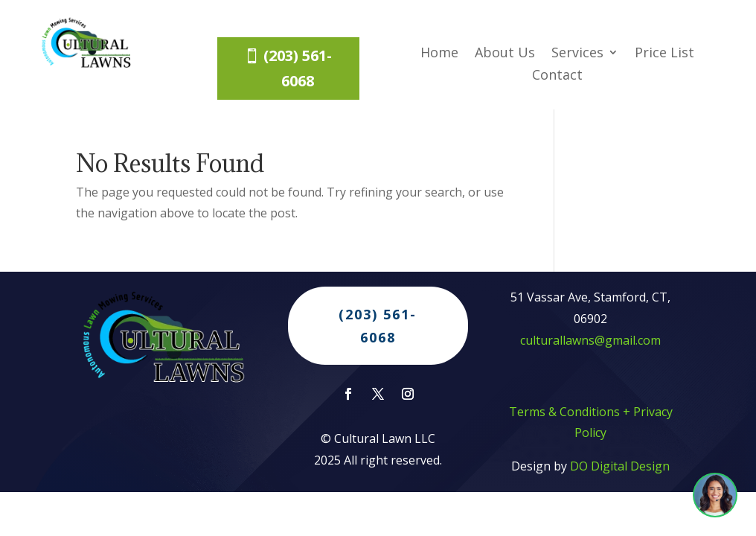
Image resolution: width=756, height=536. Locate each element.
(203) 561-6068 (298, 68)
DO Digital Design (620, 473)
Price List (664, 54)
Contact (557, 76)
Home (439, 54)
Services (577, 54)
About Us (505, 54)
